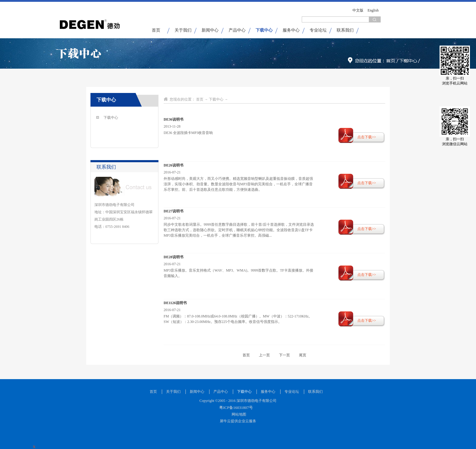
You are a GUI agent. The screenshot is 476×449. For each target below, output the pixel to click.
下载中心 (216, 99)
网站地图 (238, 414)
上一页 (264, 355)
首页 (156, 30)
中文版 (358, 10)
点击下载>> (367, 137)
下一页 (284, 355)
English (373, 10)
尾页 (303, 355)
